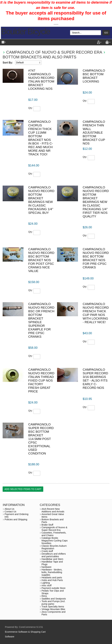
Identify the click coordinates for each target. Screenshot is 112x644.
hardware (47, 567)
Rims (44, 596)
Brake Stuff (47, 525)
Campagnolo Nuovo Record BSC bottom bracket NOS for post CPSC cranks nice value (41, 260)
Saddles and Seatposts (54, 599)
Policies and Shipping (16, 519)
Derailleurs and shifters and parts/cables (54, 555)
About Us (9, 509)
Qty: (30, 108)
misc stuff (47, 585)
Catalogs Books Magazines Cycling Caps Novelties (55, 541)
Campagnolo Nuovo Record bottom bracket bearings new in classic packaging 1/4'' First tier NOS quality (96, 202)
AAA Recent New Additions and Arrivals (53, 510)
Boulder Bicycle (26, 32)
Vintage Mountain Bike (53, 609)
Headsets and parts (52, 578)
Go (106, 33)
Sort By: (8, 63)
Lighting (46, 583)
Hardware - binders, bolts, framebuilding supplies (52, 572)
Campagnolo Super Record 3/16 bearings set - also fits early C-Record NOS (95, 379)
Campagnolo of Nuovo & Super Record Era (54, 52)
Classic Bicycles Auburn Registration (54, 547)
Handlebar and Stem (52, 559)
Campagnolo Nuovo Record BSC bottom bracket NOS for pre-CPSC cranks (96, 258)
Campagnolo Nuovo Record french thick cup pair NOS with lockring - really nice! (96, 313)
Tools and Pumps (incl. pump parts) (54, 603)
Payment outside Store (54, 588)
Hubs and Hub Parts (52, 580)
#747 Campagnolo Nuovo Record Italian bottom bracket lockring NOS (41, 80)
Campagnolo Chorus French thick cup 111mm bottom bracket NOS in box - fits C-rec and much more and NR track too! (41, 138)
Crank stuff (47, 551)
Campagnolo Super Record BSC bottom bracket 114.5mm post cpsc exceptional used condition (41, 439)
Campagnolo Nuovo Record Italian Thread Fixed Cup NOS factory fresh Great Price (41, 380)
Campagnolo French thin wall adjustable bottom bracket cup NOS (94, 133)
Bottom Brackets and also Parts (39, 57)
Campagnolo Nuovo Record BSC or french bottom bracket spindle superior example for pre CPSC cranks (41, 320)
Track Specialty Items (53, 607)
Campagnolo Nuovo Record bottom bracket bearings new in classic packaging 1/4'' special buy (41, 200)
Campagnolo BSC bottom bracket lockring (94, 76)
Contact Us (10, 512)
